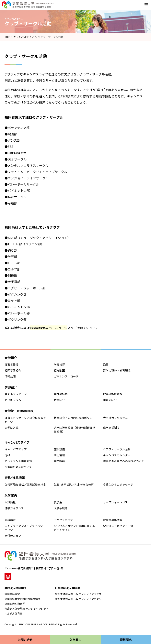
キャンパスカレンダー (117, 455)
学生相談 (59, 461)
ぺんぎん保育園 (13, 613)
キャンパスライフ (24, 37)
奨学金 (58, 502)
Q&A (7, 455)
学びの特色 (61, 394)
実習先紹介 (110, 400)
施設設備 (59, 449)
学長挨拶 (59, 365)
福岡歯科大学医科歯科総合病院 (22, 599)
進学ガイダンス (14, 508)
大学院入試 (12, 428)
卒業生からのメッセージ (118, 485)
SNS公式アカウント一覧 (118, 526)
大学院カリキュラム (115, 418)
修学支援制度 (111, 428)
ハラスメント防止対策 (18, 461)
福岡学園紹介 (13, 370)
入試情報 (10, 502)
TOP (7, 37)
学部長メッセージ (16, 394)
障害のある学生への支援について (124, 461)
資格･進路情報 (15, 478)
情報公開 (10, 376)
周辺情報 (59, 455)
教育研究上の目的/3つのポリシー (74, 418)
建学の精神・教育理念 (117, 370)
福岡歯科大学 (12, 594)
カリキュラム (13, 400)
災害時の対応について (18, 467)
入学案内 (11, 495)
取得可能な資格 (113, 394)
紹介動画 (59, 370)
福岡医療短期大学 (15, 604)
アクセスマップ (63, 520)
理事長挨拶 (12, 365)
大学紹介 (11, 358)
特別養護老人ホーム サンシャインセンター (80, 599)
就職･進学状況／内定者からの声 (74, 485)
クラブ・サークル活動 (117, 449)
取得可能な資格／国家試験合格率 (25, 485)
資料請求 (10, 520)
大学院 (20, 411)
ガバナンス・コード (66, 376)
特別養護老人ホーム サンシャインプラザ (78, 594)
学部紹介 (11, 387)
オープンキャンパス (115, 502)
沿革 (106, 365)
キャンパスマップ (16, 449)
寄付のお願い (13, 536)
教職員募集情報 (113, 520)
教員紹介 (59, 400)
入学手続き (61, 508)
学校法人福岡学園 (16, 588)
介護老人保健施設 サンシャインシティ (26, 609)
